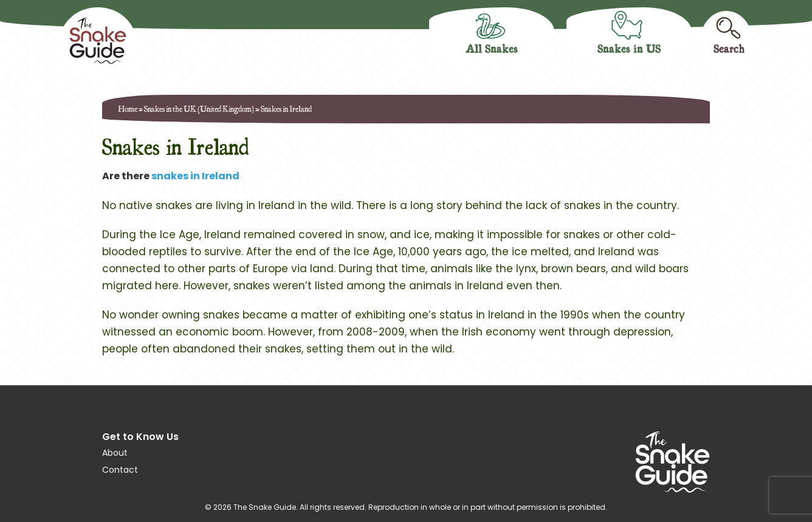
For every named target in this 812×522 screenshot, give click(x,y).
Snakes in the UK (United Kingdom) (199, 108)
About (115, 453)
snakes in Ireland (195, 176)
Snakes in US (629, 48)
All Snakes (492, 48)
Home (128, 108)
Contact (120, 470)
